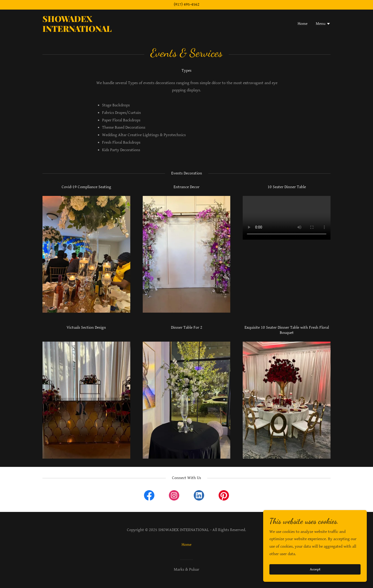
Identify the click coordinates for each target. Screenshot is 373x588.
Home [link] (303, 24)
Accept (315, 569)
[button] (323, 24)
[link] (93, 31)
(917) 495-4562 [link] (187, 5)
